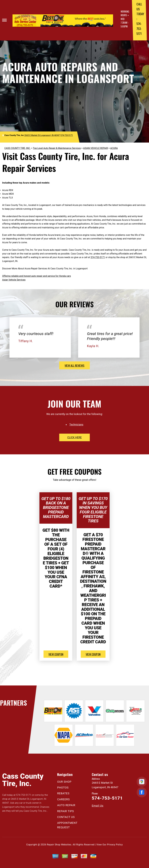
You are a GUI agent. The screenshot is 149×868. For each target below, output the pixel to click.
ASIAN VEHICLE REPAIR (95, 148)
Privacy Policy (115, 845)
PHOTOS (63, 788)
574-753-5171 (139, 28)
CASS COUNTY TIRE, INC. (17, 148)
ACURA (114, 148)
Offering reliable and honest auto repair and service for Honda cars (37, 276)
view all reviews (74, 365)
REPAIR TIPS (66, 811)
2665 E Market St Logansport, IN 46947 (42, 135)
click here (74, 437)
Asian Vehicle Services (14, 280)
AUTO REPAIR (66, 805)
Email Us (98, 806)
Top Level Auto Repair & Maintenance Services (57, 148)
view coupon (56, 654)
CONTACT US (66, 817)
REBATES (63, 793)
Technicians (76, 425)
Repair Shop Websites (59, 845)
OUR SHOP (64, 782)
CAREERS (63, 799)
